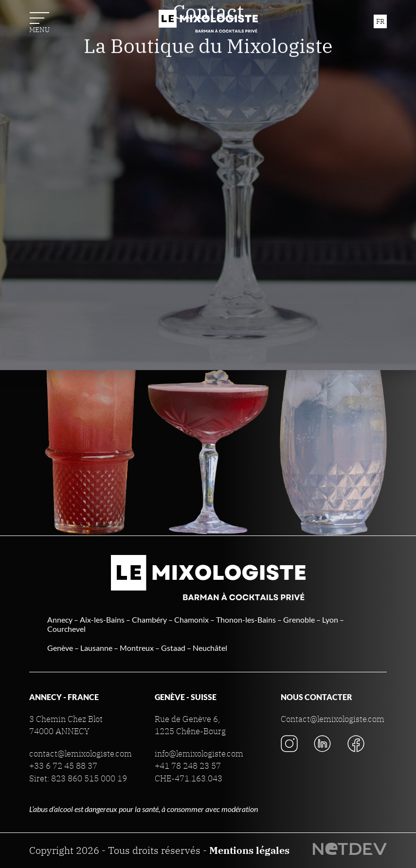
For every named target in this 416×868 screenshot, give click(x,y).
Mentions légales (249, 850)
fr (380, 21)
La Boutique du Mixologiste (208, 224)
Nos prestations (208, 59)
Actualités (208, 156)
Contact (208, 190)
